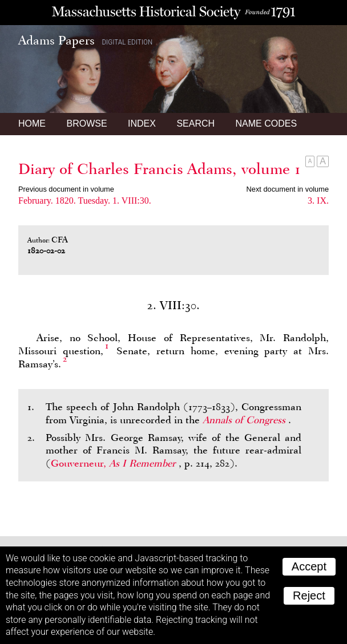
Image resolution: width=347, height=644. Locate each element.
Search (195, 123)
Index (142, 123)
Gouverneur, (115, 463)
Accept (309, 566)
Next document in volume (288, 189)
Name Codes (267, 123)
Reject (309, 596)
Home (32, 123)
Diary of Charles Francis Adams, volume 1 (160, 169)
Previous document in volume (66, 189)
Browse (86, 123)
